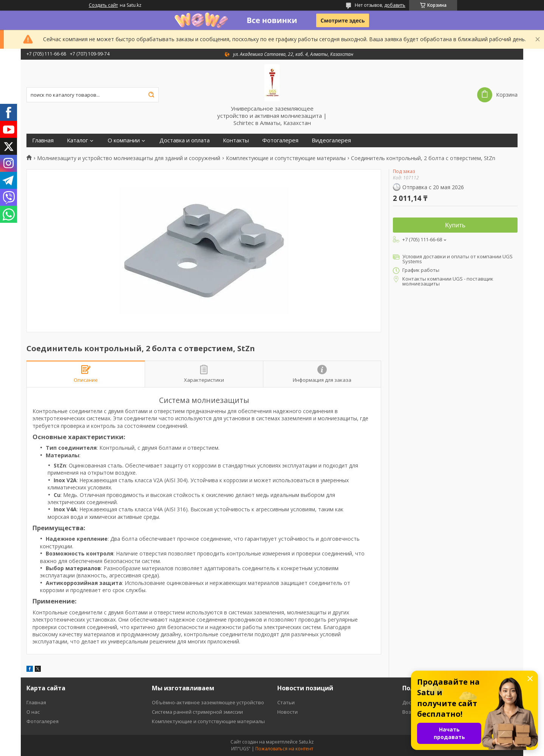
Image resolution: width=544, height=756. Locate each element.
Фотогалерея (280, 140)
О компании (124, 140)
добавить (395, 5)
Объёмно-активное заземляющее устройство (208, 702)
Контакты (236, 140)
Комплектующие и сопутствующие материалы (286, 158)
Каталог (77, 140)
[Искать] (151, 95)
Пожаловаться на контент (284, 749)
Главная (43, 140)
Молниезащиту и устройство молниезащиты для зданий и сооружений (129, 158)
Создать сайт (103, 5)
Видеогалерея (331, 140)
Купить (455, 225)
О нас (33, 712)
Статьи (286, 702)
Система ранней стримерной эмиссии (197, 712)
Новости (287, 712)
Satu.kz (306, 742)
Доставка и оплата (185, 140)
